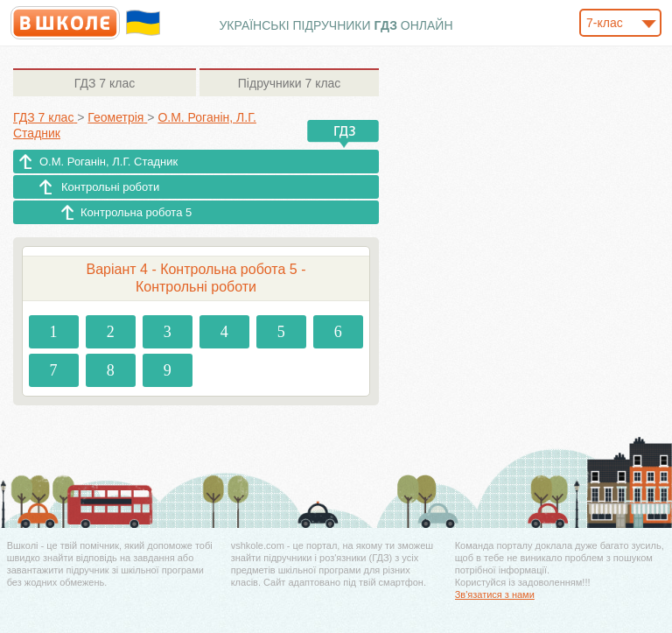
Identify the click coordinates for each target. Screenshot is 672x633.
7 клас (105, 83)
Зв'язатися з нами (495, 594)
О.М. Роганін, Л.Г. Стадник (108, 162)
